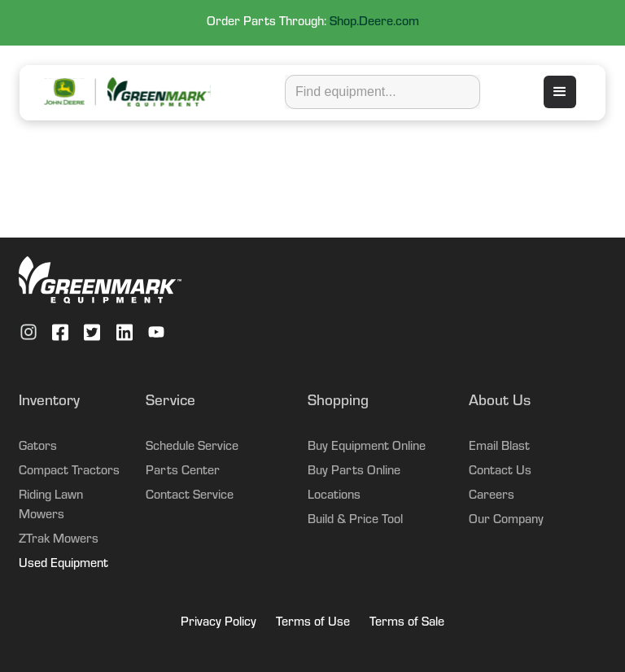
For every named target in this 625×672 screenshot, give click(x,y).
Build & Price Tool (355, 521)
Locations (334, 496)
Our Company (506, 521)
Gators (38, 447)
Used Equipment (63, 565)
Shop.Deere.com (374, 23)
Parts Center (183, 472)
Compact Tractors (69, 472)
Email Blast (499, 447)
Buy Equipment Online (367, 447)
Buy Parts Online (354, 472)
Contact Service (190, 496)
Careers (492, 496)
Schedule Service (192, 447)
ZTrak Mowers (59, 540)
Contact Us (500, 472)
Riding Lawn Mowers (51, 506)
